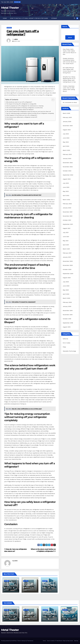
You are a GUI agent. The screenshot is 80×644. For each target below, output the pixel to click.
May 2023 (66, 142)
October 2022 (67, 171)
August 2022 (67, 179)
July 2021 (66, 232)
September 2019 (68, 323)
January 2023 (67, 158)
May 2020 (66, 290)
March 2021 (66, 249)
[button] (74, 18)
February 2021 (67, 253)
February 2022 (67, 204)
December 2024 (68, 126)
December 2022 (68, 163)
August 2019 (67, 327)
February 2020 (67, 302)
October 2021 (67, 220)
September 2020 (68, 274)
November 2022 (68, 167)
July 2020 (66, 282)
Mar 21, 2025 (9, 617)
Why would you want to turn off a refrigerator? (19, 102)
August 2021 (67, 228)
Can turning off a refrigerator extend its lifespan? (20, 110)
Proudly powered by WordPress (9, 641)
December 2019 (68, 311)
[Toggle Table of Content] (52, 100)
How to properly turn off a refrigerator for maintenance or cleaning (25, 106)
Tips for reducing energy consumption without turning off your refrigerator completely (30, 113)
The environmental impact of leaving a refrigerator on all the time (25, 108)
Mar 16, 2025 (48, 617)
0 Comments (14, 619)
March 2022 (66, 200)
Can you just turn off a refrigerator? (23, 33)
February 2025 (67, 117)
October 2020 (67, 269)
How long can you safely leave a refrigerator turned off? (22, 117)
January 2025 (67, 122)
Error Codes (67, 343)
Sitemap (54, 18)
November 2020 (68, 265)
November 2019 (68, 315)
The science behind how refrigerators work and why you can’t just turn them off (29, 112)
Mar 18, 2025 (28, 617)
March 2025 (66, 113)
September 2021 (68, 224)
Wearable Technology (69, 351)
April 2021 (66, 245)
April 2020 (66, 294)
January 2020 (67, 306)
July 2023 (66, 134)
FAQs (64, 347)
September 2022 (68, 175)
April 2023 (66, 146)
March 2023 (66, 150)
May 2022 (66, 191)
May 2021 (66, 241)
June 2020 (66, 286)
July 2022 (66, 183)
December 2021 (68, 212)
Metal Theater (10, 8)
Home (5, 18)
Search (65, 26)
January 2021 (67, 257)
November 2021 (68, 216)
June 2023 (66, 138)
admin (16, 39)
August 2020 (67, 278)
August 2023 (67, 130)
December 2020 (68, 261)
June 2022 (66, 187)
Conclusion (10, 119)
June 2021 (66, 237)
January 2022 (67, 208)
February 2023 (67, 154)
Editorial (9, 28)
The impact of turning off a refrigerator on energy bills (21, 104)
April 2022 (66, 195)
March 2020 (66, 298)
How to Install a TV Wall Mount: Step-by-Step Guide (29, 18)
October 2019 (67, 319)
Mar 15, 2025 (67, 617)
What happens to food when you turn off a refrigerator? (22, 115)
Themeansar (30, 641)
